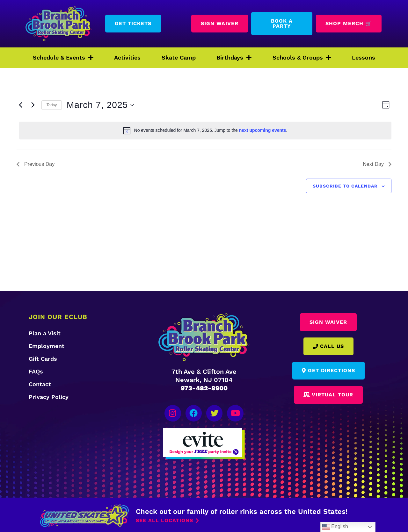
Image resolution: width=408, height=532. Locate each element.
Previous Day (36, 164)
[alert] (205, 131)
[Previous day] (20, 105)
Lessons (364, 57)
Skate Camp (179, 57)
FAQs (36, 371)
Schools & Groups (302, 58)
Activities (127, 57)
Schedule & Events (63, 58)
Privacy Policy (49, 397)
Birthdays (234, 58)
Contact (40, 384)
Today (52, 105)
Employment (47, 346)
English (335, 527)
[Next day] (33, 105)
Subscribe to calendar (345, 186)
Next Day (377, 164)
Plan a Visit (45, 333)
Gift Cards (43, 359)
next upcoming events (263, 130)
